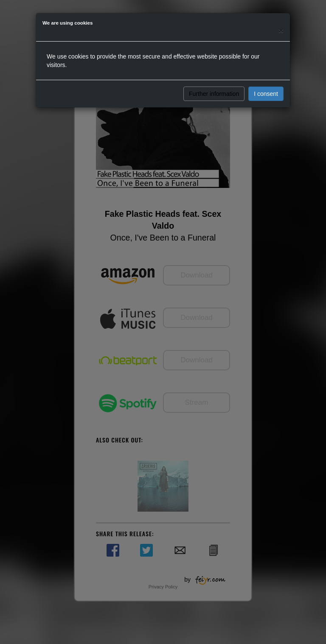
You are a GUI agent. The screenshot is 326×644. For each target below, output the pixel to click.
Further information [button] (214, 94)
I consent (266, 94)
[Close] (281, 30)
